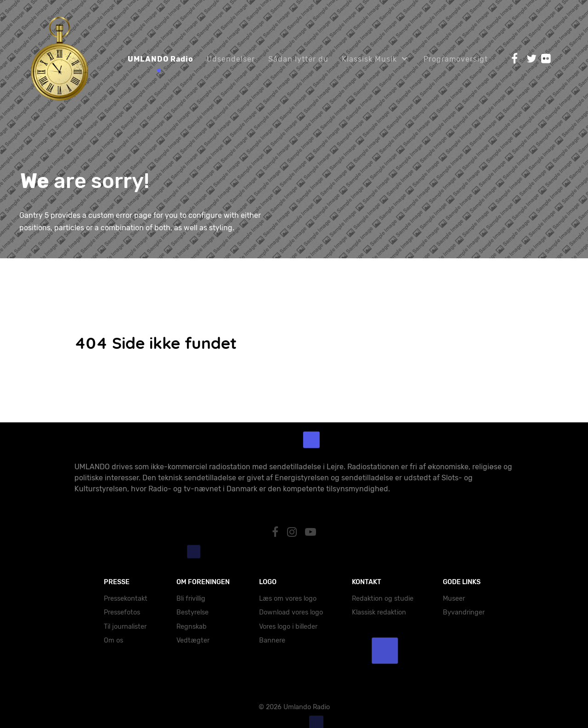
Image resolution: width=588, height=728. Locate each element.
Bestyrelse (192, 612)
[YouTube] (311, 532)
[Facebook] (276, 532)
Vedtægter (193, 640)
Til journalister (125, 627)
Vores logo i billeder (288, 627)
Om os (113, 640)
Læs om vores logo (288, 599)
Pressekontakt (126, 599)
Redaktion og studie (383, 599)
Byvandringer (464, 612)
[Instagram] (293, 532)
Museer (454, 599)
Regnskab (192, 627)
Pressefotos (122, 612)
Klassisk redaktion (379, 612)
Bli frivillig (191, 599)
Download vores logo (291, 612)
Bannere (272, 640)
